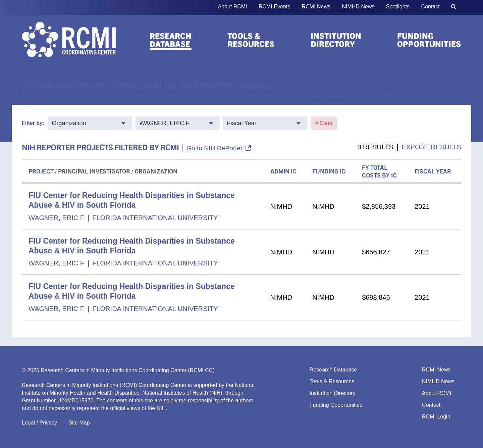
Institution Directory (336, 40)
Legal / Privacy (39, 423)
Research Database (171, 40)
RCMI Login (436, 417)
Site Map (79, 423)
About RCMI (232, 7)
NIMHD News (358, 7)
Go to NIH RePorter (214, 148)
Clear (324, 123)
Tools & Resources (251, 40)
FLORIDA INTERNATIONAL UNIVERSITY (155, 218)
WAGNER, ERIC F (56, 218)
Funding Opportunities (429, 40)
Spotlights (398, 7)
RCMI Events (274, 7)
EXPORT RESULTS (431, 147)
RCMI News (316, 7)
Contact (431, 7)
